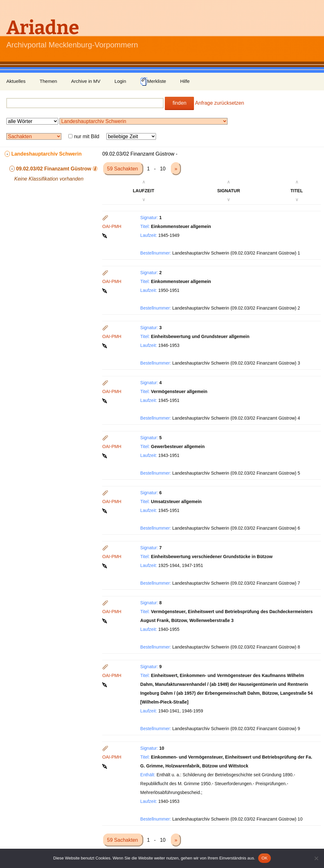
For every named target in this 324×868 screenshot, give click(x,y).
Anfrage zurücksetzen (220, 103)
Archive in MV (86, 81)
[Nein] (316, 858)
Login (120, 81)
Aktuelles (16, 81)
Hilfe (185, 81)
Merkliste (153, 82)
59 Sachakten (123, 169)
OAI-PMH (112, 226)
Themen (48, 81)
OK (264, 858)
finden (179, 103)
